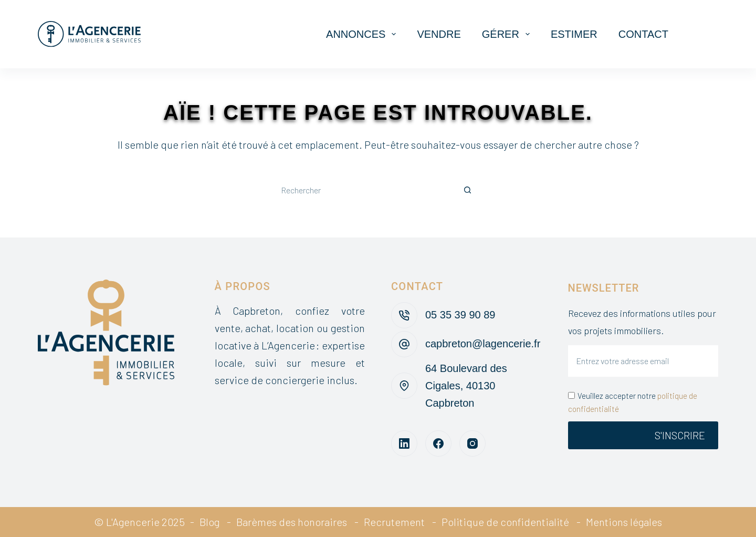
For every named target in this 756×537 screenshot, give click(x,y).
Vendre (439, 34)
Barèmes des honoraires (292, 522)
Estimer (574, 34)
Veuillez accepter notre (633, 402)
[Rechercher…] (362, 190)
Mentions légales (624, 522)
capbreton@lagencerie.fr (483, 344)
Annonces (363, 34)
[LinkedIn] (404, 443)
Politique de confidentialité (505, 522)
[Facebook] (438, 443)
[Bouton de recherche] (467, 190)
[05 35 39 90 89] (404, 315)
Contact (643, 34)
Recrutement (394, 522)
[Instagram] (472, 443)
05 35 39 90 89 (460, 315)
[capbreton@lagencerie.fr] (404, 344)
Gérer (508, 34)
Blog (209, 522)
